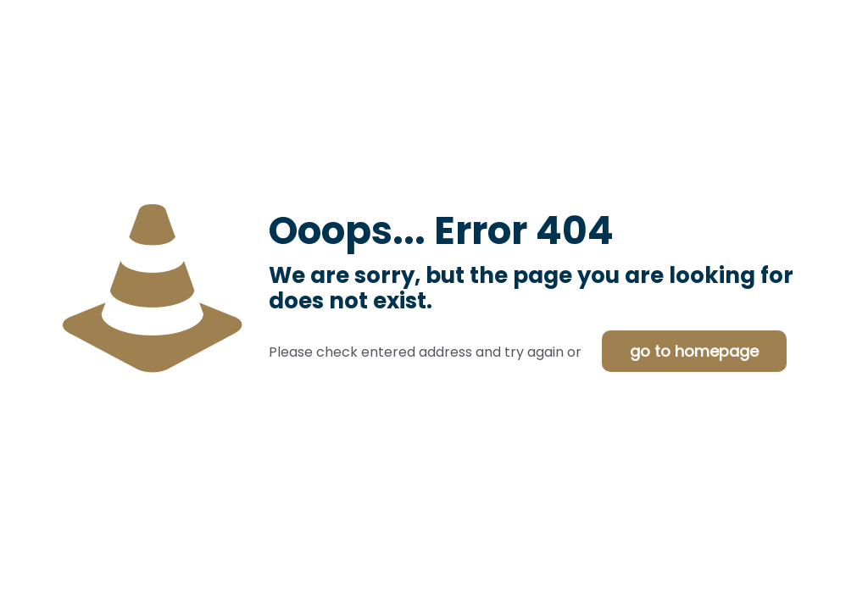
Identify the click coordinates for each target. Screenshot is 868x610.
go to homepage (694, 351)
